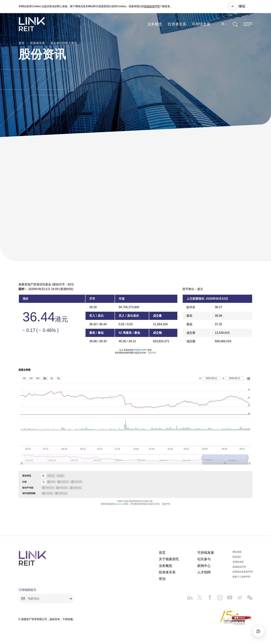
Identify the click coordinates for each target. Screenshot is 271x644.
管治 (162, 579)
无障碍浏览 (238, 562)
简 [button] (223, 25)
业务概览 (155, 25)
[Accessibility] (258, 631)
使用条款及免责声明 (242, 572)
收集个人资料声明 (241, 577)
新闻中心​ (204, 566)
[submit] (70, 599)
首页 (21, 43)
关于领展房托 (169, 559)
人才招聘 (204, 572)
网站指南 (237, 552)
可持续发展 (201, 25)
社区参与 (204, 559)
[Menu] (248, 25)
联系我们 (237, 557)
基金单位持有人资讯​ (64, 43)
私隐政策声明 (152, 6)
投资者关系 (177, 25)
